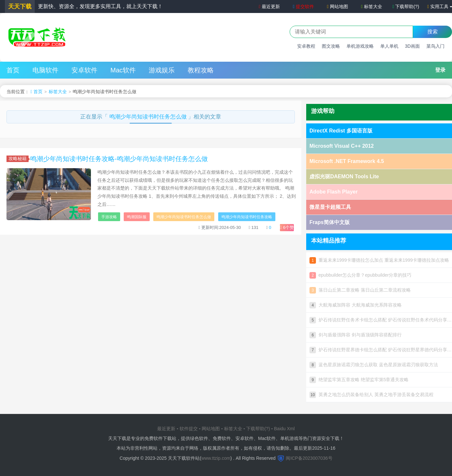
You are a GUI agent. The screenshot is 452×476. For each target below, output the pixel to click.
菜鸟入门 (435, 46)
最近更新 (269, 6)
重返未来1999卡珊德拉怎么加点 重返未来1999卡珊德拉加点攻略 (379, 260)
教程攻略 (201, 70)
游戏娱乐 (162, 70)
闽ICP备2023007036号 (309, 458)
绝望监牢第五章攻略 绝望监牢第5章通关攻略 (359, 380)
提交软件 (303, 6)
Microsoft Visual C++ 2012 (342, 146)
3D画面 (412, 46)
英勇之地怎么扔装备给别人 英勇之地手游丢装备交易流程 (371, 395)
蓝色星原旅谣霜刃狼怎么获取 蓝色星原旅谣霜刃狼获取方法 (374, 365)
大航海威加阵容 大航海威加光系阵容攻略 (356, 305)
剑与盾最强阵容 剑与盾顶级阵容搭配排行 (356, 335)
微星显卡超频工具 (330, 207)
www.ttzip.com (216, 458)
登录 (440, 70)
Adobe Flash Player (334, 192)
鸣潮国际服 (137, 217)
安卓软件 (84, 70)
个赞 (287, 227)
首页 (13, 70)
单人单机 (389, 46)
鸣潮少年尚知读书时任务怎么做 (149, 117)
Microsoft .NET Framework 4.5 (347, 161)
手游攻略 (109, 217)
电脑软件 (45, 70)
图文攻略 (331, 46)
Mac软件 (123, 70)
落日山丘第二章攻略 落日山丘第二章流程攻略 (360, 290)
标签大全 (372, 6)
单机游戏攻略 (360, 46)
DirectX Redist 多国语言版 (341, 131)
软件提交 (189, 429)
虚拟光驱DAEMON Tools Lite (344, 176)
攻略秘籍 (19, 158)
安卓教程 (306, 46)
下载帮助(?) (406, 6)
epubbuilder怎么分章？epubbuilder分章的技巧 (360, 275)
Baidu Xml (284, 429)
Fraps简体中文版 (330, 222)
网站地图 (338, 6)
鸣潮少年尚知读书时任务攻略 (247, 217)
